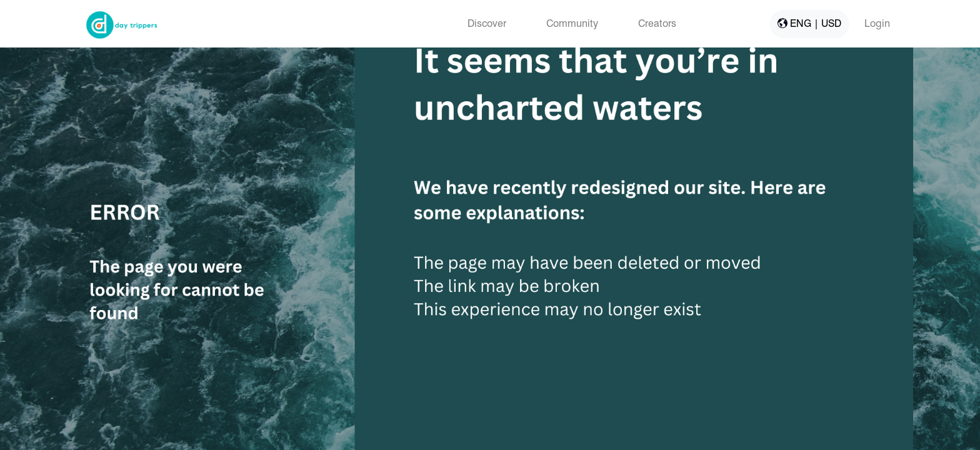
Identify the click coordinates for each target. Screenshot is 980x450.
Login (877, 23)
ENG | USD (809, 23)
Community (572, 23)
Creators (657, 23)
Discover (487, 23)
